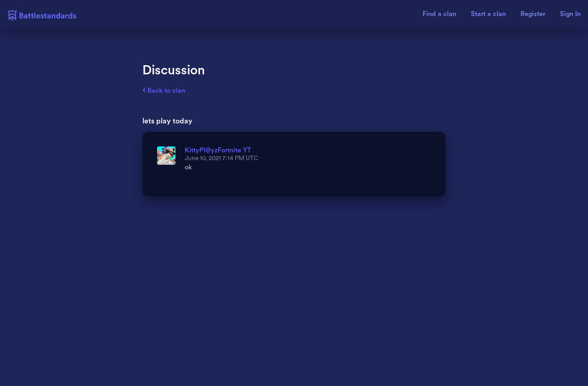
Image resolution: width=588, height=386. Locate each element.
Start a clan (488, 14)
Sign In (570, 14)
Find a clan (439, 14)
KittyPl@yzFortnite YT (218, 150)
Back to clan (164, 91)
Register (533, 14)
